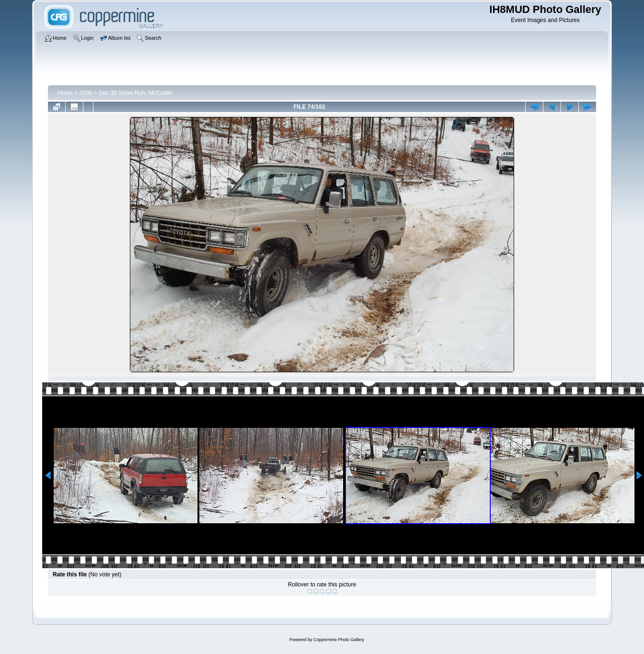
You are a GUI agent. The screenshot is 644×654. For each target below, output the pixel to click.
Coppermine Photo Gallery (339, 640)
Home (65, 93)
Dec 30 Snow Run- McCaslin (135, 93)
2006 (86, 93)
